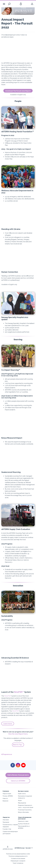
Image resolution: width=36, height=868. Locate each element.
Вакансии (5, 801)
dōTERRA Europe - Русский (23, 848)
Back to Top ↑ (18, 745)
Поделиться (7, 754)
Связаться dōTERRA (18, 781)
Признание (6, 822)
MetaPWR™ (19, 692)
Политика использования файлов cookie (18, 854)
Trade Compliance (18, 863)
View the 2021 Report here (18, 734)
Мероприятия (22, 803)
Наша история (7, 794)
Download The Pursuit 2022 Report (18, 91)
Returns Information (24, 812)
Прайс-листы (22, 794)
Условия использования (18, 858)
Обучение (6, 820)
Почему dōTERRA (8, 796)
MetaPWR (8, 696)
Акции (20, 800)
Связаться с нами (23, 821)
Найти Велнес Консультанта (18, 775)
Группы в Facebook (24, 824)
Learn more (8, 724)
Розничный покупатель (25, 810)
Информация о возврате (18, 861)
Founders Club (7, 829)
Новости (5, 798)
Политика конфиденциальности (18, 856)
